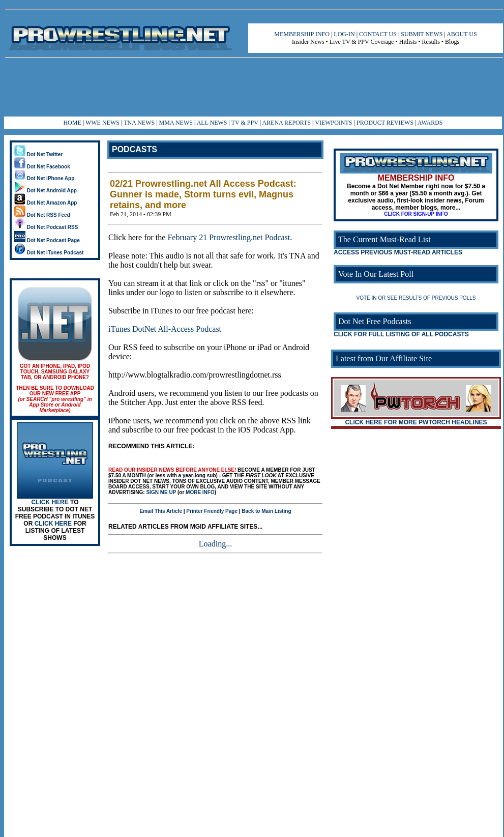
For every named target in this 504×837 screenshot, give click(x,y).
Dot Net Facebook (42, 167)
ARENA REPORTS (286, 123)
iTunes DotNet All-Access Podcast (165, 329)
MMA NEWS (176, 123)
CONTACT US (378, 34)
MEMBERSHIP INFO (302, 34)
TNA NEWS (139, 123)
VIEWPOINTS (333, 123)
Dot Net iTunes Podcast (49, 253)
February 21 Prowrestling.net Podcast (229, 237)
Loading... (215, 544)
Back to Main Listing (266, 511)
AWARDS (430, 123)
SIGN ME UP (161, 492)
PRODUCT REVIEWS (385, 123)
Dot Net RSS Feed (42, 215)
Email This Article (161, 511)
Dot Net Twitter (38, 154)
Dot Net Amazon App (46, 203)
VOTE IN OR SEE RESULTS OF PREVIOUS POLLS (416, 298)
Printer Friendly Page (212, 511)
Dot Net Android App (46, 191)
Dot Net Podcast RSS (46, 227)
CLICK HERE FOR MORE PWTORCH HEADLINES (416, 422)
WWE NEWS (102, 123)
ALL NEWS (212, 123)
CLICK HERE (50, 502)
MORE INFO (200, 492)
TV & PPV (246, 123)
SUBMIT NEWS (422, 34)
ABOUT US (462, 34)
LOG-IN (344, 34)
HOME (72, 123)
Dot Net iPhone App (44, 178)
